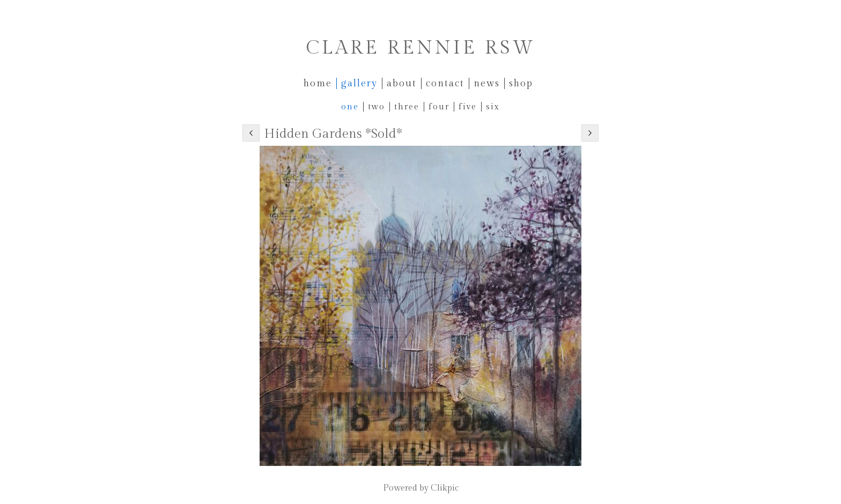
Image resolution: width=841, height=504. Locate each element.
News (487, 83)
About (402, 83)
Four (439, 107)
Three (407, 107)
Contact (445, 83)
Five (468, 107)
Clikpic (445, 488)
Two (377, 107)
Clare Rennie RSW (421, 48)
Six (493, 107)
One (350, 107)
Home (318, 83)
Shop (521, 83)
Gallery (359, 83)
